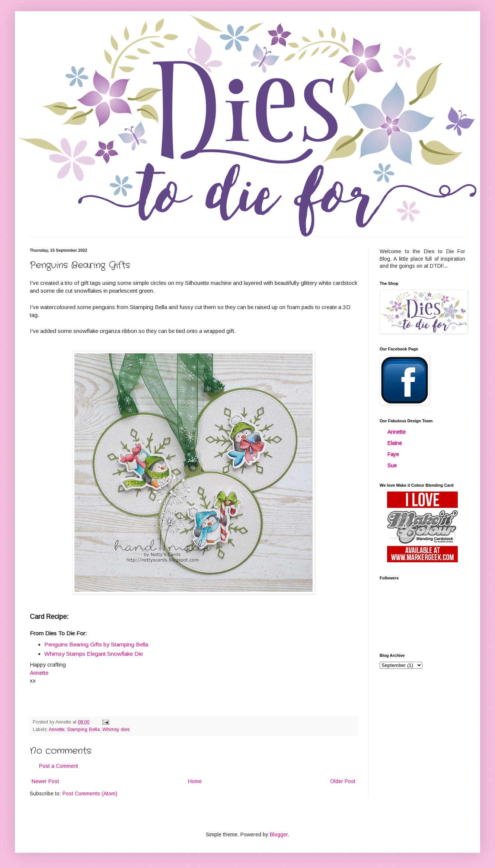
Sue (392, 465)
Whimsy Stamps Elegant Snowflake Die (94, 654)
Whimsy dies (116, 729)
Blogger (279, 834)
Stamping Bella (83, 729)
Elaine (395, 443)
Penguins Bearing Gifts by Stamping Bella (96, 644)
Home (195, 781)
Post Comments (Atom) (90, 794)
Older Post (343, 781)
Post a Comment (59, 766)
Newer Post (45, 781)
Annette (57, 729)
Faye (393, 454)
